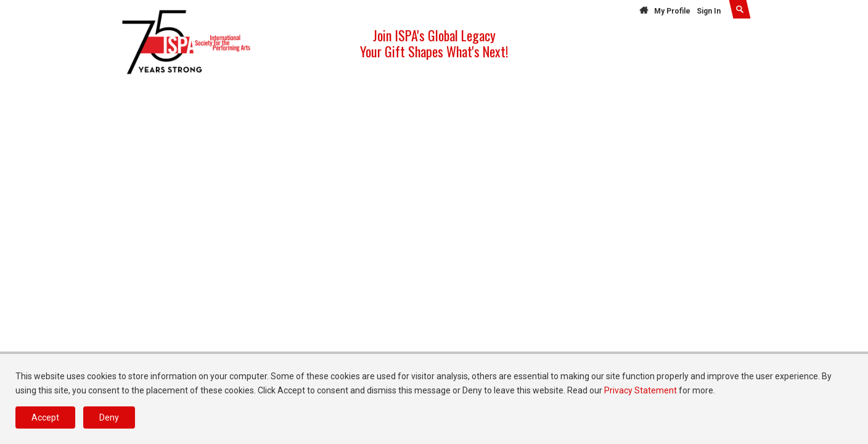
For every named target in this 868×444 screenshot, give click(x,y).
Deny (109, 417)
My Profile (672, 11)
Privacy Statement (641, 390)
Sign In (709, 11)
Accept (45, 417)
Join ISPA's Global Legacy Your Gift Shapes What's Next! (434, 43)
